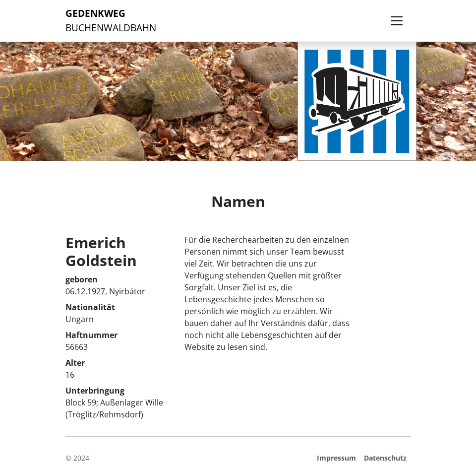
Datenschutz (385, 458)
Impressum (336, 458)
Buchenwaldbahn (111, 20)
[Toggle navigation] (397, 21)
